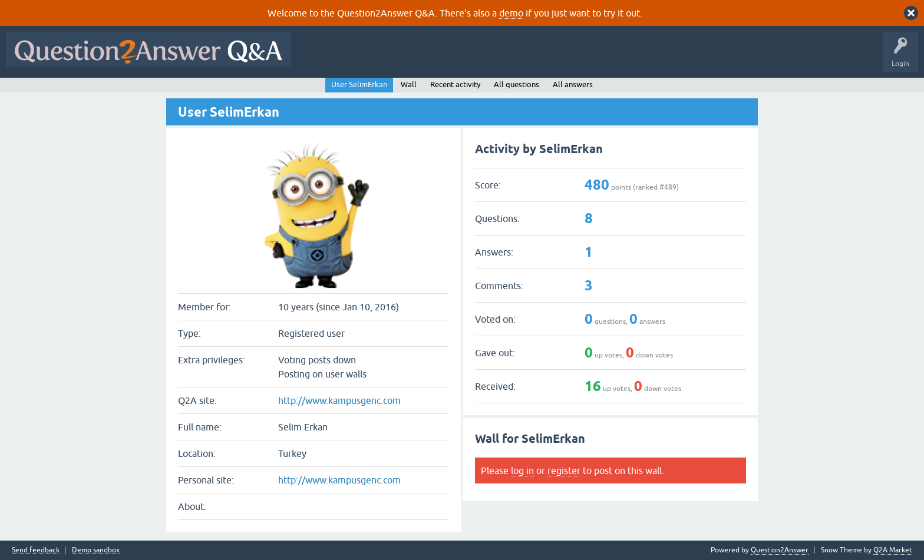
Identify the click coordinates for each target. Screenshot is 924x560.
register (564, 470)
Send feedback (36, 550)
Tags (496, 58)
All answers (573, 85)
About (660, 58)
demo (511, 13)
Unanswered (451, 58)
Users (532, 58)
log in (522, 470)
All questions (517, 85)
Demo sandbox (96, 550)
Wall (409, 85)
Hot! (405, 58)
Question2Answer (780, 550)
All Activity (318, 58)
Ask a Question (582, 58)
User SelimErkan (359, 85)
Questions (364, 58)
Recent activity (455, 85)
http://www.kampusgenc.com (339, 400)
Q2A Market (893, 550)
